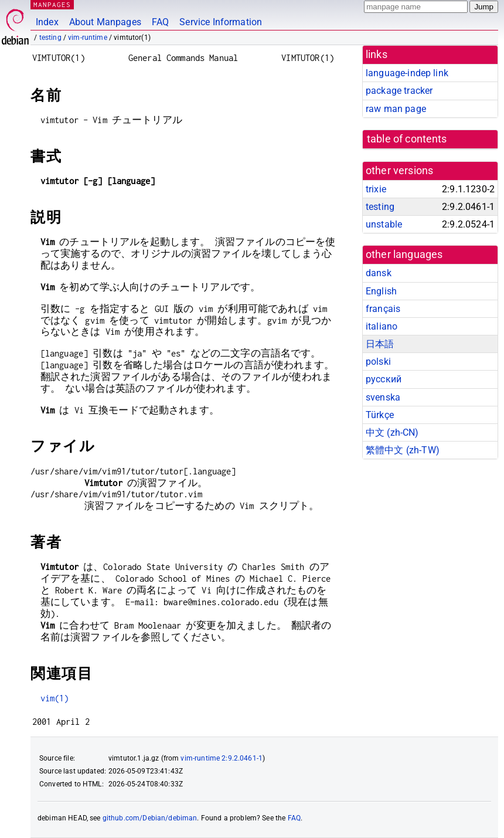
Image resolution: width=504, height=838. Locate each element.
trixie (376, 189)
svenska (383, 397)
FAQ (160, 22)
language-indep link (407, 73)
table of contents (407, 139)
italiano (382, 326)
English (381, 291)
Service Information (221, 22)
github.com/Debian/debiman (150, 818)
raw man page (396, 109)
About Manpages (105, 22)
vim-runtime (88, 38)
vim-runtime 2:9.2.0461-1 (222, 758)
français (383, 309)
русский (384, 379)
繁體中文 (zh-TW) (403, 450)
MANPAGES (52, 4)
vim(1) (55, 698)
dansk (379, 273)
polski (378, 362)
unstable (384, 224)
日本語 (380, 344)
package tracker (399, 91)
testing (50, 38)
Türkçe (380, 415)
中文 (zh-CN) (392, 432)
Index (47, 22)
